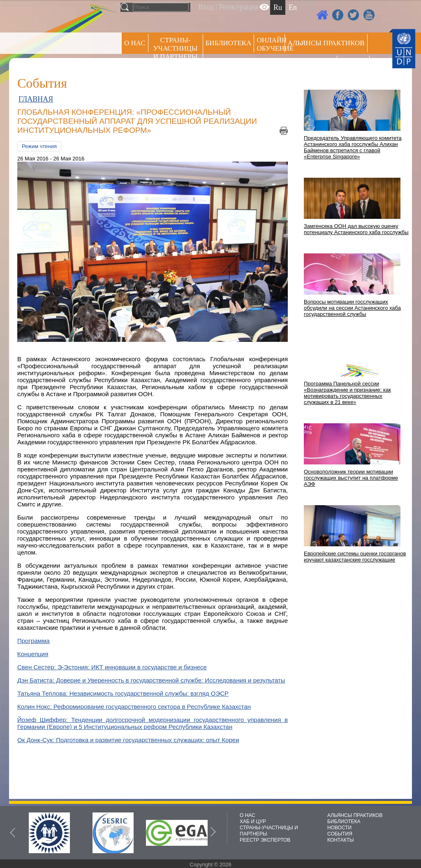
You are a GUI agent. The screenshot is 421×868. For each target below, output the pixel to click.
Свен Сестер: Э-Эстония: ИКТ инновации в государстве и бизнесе (112, 667)
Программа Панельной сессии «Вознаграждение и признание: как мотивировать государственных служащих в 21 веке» (347, 393)
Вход (206, 7)
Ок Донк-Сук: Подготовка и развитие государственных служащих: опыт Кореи (128, 740)
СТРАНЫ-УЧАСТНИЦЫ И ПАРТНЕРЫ (176, 48)
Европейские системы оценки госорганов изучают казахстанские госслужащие (355, 557)
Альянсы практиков (326, 43)
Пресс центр (311, 64)
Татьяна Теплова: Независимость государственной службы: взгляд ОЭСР (123, 693)
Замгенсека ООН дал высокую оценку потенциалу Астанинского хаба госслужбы (356, 229)
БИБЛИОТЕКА (344, 822)
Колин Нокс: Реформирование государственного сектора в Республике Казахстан (134, 707)
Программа (34, 641)
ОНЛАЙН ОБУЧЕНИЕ (271, 44)
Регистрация (238, 7)
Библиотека (229, 43)
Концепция (33, 654)
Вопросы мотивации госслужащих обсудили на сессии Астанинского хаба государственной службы (352, 308)
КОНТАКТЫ (341, 840)
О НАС (135, 43)
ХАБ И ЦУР (253, 822)
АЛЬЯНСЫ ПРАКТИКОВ (355, 815)
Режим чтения (39, 146)
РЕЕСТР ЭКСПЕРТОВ (355, 66)
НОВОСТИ (339, 828)
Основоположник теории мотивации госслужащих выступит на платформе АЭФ (351, 478)
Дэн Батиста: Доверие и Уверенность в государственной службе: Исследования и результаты (151, 680)
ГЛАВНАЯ (36, 99)
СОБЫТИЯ (340, 834)
